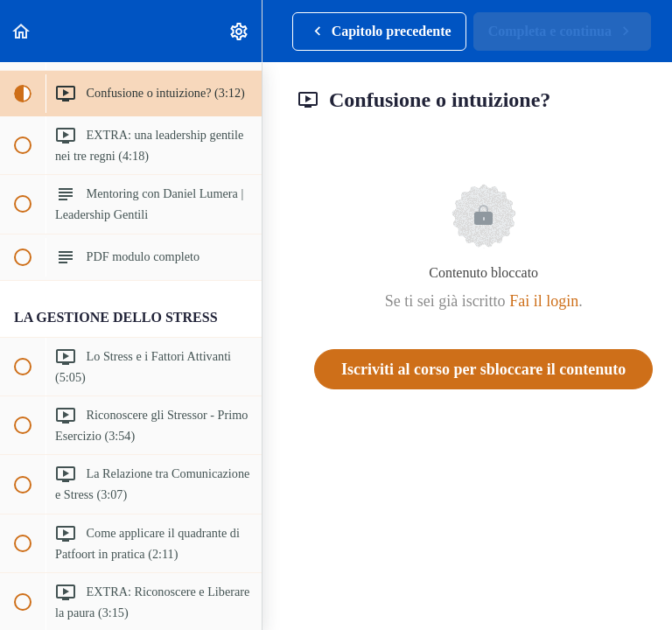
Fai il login (544, 301)
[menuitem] (240, 31)
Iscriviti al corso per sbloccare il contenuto (483, 369)
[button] (22, 31)
